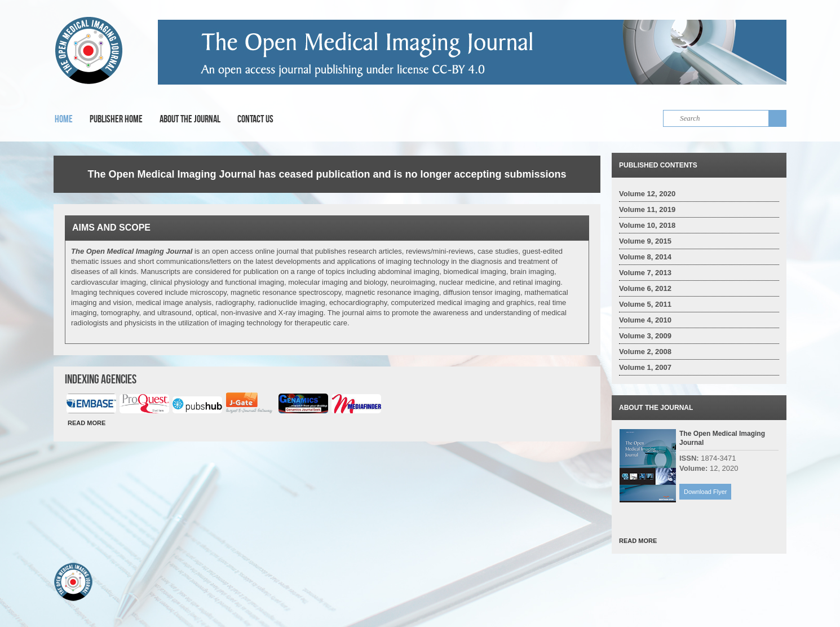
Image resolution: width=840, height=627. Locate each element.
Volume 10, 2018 (647, 225)
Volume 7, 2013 (645, 273)
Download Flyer (705, 492)
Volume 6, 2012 (645, 288)
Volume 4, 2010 (645, 320)
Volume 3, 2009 (645, 336)
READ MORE (87, 423)
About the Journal (190, 119)
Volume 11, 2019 (647, 209)
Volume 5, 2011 (645, 304)
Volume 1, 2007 (645, 367)
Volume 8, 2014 (645, 257)
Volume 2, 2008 (645, 352)
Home (64, 119)
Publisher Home (116, 119)
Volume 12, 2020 (647, 194)
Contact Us (255, 119)
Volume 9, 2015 (645, 241)
